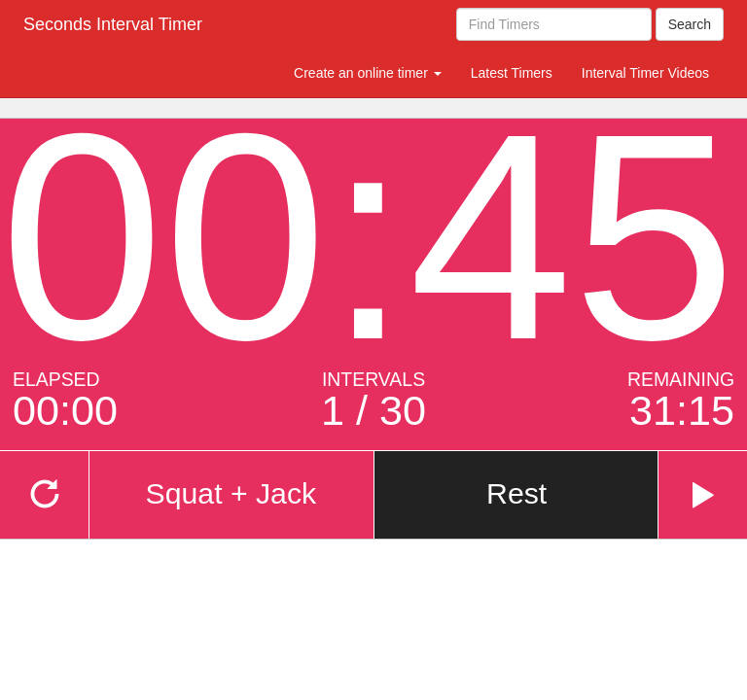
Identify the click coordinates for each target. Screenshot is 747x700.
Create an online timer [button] (368, 73)
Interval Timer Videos (645, 73)
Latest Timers (512, 73)
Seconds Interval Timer (113, 24)
